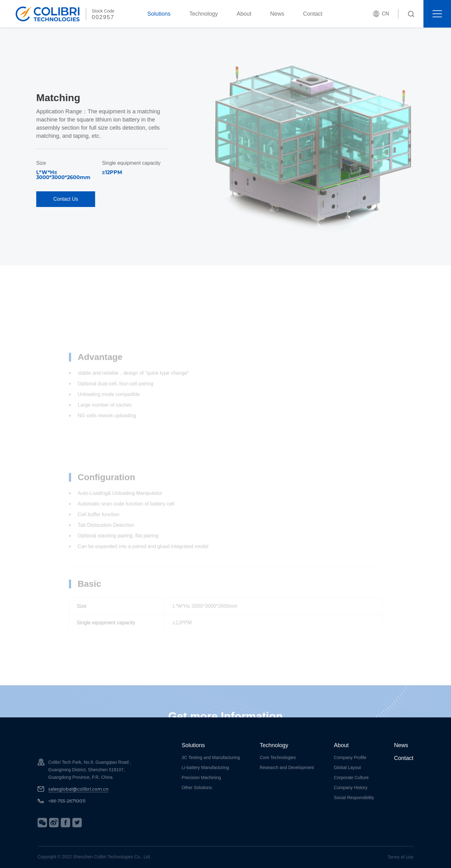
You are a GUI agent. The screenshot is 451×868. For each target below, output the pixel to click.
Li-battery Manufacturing (205, 767)
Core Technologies (278, 757)
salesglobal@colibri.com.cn (78, 789)
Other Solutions (197, 788)
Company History (351, 788)
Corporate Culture (351, 778)
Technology (203, 14)
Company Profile (350, 757)
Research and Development (287, 767)
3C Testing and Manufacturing (211, 757)
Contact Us (34, 199)
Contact (313, 14)
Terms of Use (401, 857)
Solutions (159, 14)
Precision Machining (201, 778)
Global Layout (347, 767)
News (277, 14)
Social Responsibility (354, 798)
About (244, 14)
